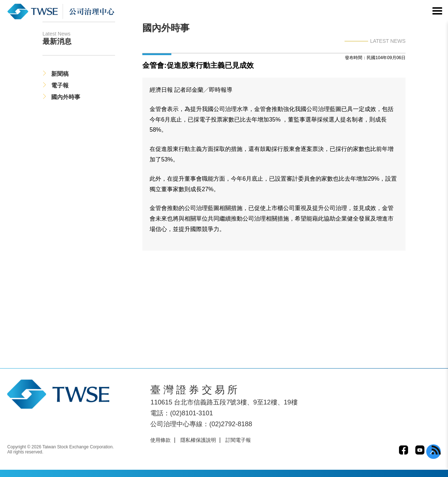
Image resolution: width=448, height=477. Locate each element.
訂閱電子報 (238, 440)
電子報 (60, 85)
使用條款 (160, 440)
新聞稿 (60, 74)
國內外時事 (66, 97)
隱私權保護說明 (198, 440)
